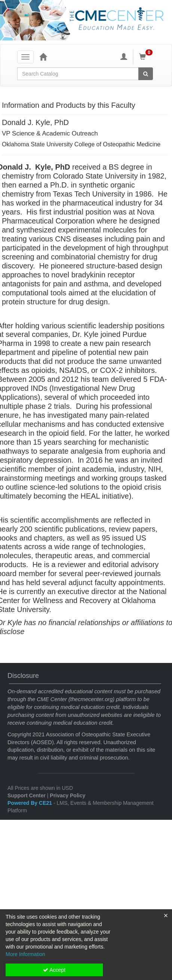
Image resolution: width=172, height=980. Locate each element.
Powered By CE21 (30, 803)
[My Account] (124, 57)
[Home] (43, 57)
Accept (54, 970)
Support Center (27, 795)
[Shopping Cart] (147, 57)
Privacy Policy (67, 795)
